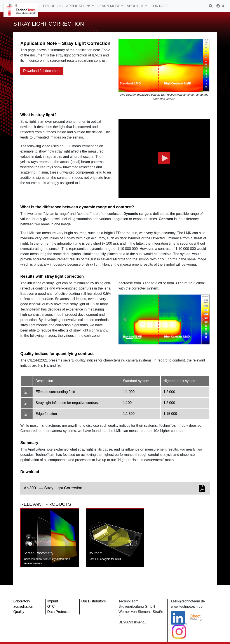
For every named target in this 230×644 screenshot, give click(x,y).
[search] (211, 6)
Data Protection (59, 612)
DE (221, 6)
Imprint (53, 601)
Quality (19, 612)
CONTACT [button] (159, 6)
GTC (51, 606)
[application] (164, 158)
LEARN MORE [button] (109, 6)
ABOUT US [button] (136, 6)
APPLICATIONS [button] (79, 6)
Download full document (42, 71)
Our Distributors (94, 601)
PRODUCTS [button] (53, 6)
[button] (164, 158)
